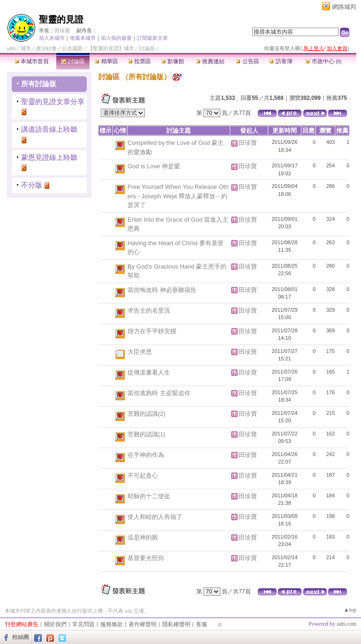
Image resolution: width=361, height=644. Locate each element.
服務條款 (112, 624)
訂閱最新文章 (152, 38)
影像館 (173, 61)
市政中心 (323, 61)
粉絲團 (21, 637)
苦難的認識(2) (147, 414)
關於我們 (55, 624)
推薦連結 (210, 61)
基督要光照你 (146, 558)
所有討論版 (39, 84)
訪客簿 (281, 61)
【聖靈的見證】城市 (111, 48)
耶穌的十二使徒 (149, 496)
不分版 (32, 185)
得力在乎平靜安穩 (152, 331)
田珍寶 (62, 30)
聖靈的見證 (61, 19)
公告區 (247, 61)
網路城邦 (344, 7)
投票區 (139, 61)
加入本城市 (52, 38)
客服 (202, 624)
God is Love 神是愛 (154, 166)
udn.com (346, 624)
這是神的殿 (143, 537)
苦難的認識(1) (147, 434)
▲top (350, 610)
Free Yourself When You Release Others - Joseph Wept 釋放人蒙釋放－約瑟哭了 (178, 196)
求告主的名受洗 (149, 311)
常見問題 (83, 624)
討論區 (73, 61)
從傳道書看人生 (149, 372)
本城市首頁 (32, 61)
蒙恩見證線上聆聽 (49, 157)
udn (11, 48)
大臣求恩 (140, 352)
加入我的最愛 (116, 38)
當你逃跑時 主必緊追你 (159, 393)
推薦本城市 (83, 38)
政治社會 (46, 48)
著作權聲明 (143, 624)
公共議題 (72, 48)
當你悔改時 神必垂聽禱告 (162, 290)
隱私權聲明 (176, 624)
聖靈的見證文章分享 (53, 101)
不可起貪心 (143, 476)
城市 (26, 48)
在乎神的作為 (146, 455)
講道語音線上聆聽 (49, 129)
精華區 (106, 61)
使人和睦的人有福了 (155, 517)
